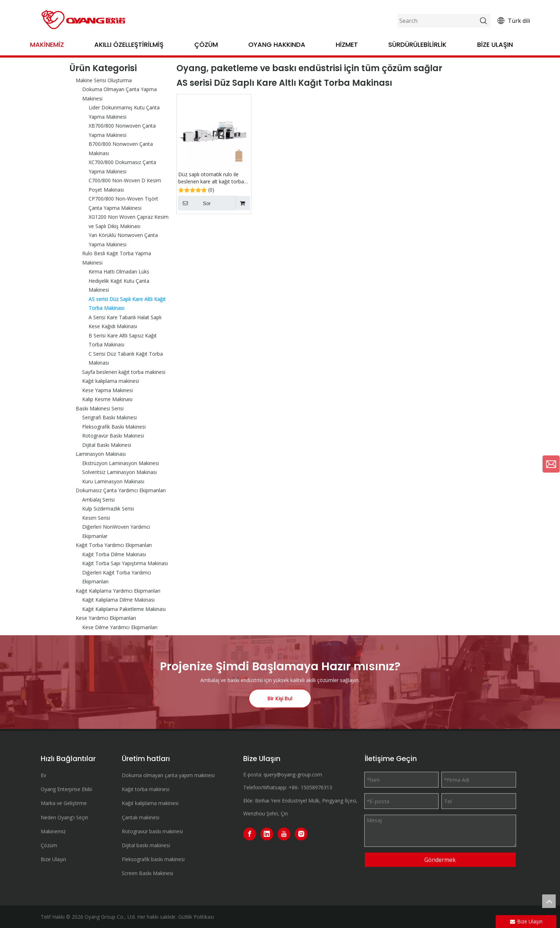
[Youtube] (284, 834)
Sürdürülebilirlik (417, 45)
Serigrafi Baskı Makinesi (109, 417)
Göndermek (440, 860)
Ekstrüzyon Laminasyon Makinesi (121, 463)
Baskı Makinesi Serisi (100, 408)
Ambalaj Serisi (98, 500)
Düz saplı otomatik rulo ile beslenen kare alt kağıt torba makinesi (211, 178)
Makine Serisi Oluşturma (104, 80)
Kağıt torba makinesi (146, 789)
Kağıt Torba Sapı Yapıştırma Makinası (125, 563)
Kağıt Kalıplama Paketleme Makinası (124, 609)
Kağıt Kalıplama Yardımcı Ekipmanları (118, 591)
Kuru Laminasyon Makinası (113, 481)
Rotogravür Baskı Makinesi (113, 436)
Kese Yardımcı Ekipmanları (106, 618)
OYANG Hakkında (277, 45)
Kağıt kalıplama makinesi (111, 381)
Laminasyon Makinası (101, 454)
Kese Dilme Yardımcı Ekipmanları (120, 627)
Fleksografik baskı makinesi (153, 859)
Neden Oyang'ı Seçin (64, 817)
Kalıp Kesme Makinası (107, 399)
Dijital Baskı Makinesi (107, 445)
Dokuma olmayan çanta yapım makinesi (168, 775)
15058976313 (316, 787)
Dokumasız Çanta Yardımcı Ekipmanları (121, 490)
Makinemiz (47, 45)
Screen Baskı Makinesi (147, 873)
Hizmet (347, 45)
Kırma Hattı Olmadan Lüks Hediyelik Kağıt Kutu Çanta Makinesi (119, 281)
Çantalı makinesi (141, 817)
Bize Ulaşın (495, 45)
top (549, 901)
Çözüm (206, 45)
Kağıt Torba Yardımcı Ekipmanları (114, 545)
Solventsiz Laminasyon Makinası (119, 472)
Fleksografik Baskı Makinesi (114, 427)
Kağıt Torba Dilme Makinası (114, 554)
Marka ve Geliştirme (64, 803)
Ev (43, 775)
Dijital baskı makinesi (146, 845)
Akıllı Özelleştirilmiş (129, 45)
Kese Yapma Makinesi (107, 390)
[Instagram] (301, 834)
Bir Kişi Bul (280, 699)
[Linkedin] (267, 834)
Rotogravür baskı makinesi (152, 831)
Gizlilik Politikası (196, 917)
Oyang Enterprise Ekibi (66, 789)
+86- (294, 787)
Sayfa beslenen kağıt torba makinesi (124, 372)
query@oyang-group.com (293, 774)
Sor (194, 203)
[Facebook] (250, 834)
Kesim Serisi (96, 518)
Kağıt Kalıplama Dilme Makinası (118, 600)
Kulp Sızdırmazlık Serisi (108, 509)
